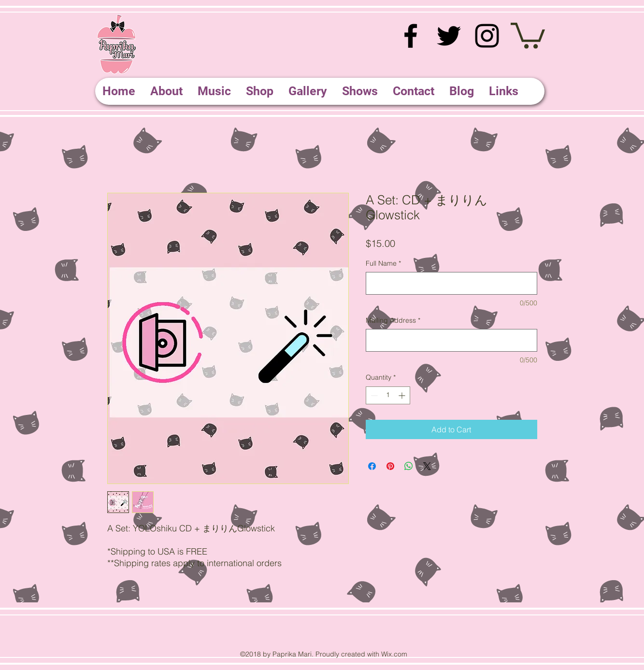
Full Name (383, 263)
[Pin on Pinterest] (390, 466)
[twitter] (449, 36)
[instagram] (487, 36)
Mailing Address (393, 320)
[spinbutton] (388, 395)
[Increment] (403, 395)
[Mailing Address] (451, 340)
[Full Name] (451, 283)
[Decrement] (373, 395)
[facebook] (411, 36)
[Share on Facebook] (372, 466)
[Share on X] (427, 466)
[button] (528, 34)
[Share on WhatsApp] (409, 466)
